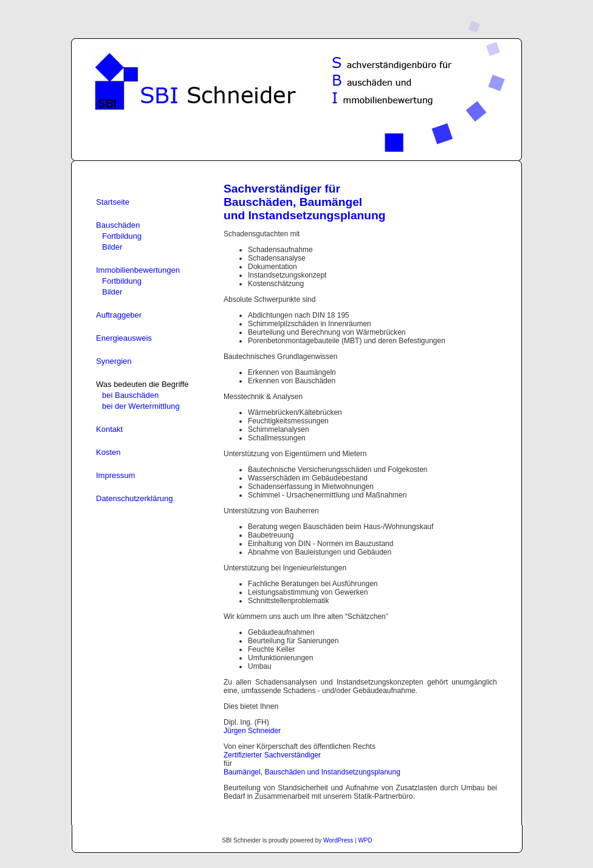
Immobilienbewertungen (138, 270)
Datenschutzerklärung (134, 498)
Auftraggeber (119, 315)
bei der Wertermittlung (141, 406)
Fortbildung (122, 236)
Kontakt (109, 429)
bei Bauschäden (130, 395)
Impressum (115, 475)
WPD (365, 840)
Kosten (108, 452)
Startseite (113, 202)
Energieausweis (124, 338)
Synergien (114, 361)
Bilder (112, 247)
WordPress (338, 840)
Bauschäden (118, 225)
